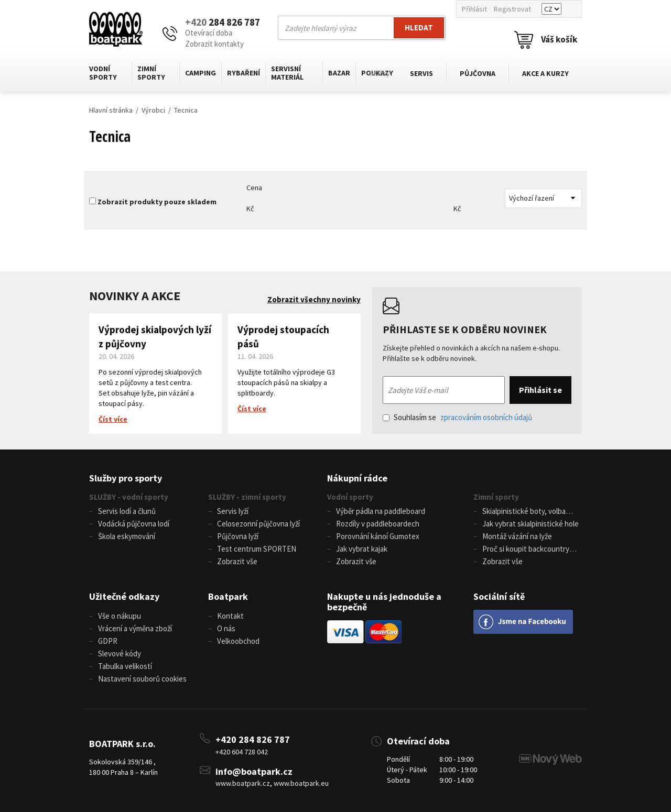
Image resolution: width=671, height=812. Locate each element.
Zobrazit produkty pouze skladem (157, 202)
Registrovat (512, 9)
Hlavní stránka (111, 110)
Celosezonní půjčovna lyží (258, 524)
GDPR (108, 641)
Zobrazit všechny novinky (314, 299)
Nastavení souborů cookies (142, 679)
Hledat (419, 28)
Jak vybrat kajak (362, 549)
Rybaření (243, 73)
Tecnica (186, 110)
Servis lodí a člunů (127, 511)
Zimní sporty (151, 73)
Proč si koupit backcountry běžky (521, 550)
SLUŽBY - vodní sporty (129, 497)
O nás (226, 628)
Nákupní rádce (357, 478)
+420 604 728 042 (242, 752)
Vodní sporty (103, 73)
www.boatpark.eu (301, 783)
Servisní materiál (287, 73)
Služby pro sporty (126, 478)
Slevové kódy (120, 654)
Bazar (339, 73)
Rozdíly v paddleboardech (378, 524)
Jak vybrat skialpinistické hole (531, 524)
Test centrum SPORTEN (257, 549)
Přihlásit (474, 9)
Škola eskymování (127, 536)
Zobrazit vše (237, 561)
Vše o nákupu (120, 616)
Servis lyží (233, 511)
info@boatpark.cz (254, 771)
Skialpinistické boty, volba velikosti (520, 512)
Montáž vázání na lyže (517, 536)
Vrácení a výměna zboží (135, 628)
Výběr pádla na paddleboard (381, 511)
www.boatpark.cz (243, 783)
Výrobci (153, 110)
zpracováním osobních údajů (486, 417)
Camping (201, 73)
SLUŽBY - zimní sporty (247, 497)
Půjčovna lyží (238, 536)
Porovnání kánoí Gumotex (378, 536)
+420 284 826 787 (253, 739)
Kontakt (230, 616)
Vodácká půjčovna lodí (134, 524)
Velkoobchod (238, 641)
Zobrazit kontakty (214, 44)
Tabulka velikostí (125, 666)
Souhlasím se (457, 417)
